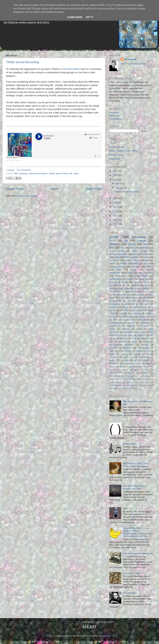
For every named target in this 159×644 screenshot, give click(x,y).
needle (145, 301)
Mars (144, 332)
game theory (62, 173)
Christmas (127, 348)
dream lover (121, 276)
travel (112, 263)
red (136, 360)
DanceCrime (143, 348)
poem (114, 237)
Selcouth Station (71, 69)
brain (119, 270)
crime (134, 270)
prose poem (144, 382)
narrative (123, 313)
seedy (136, 282)
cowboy (124, 354)
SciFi (112, 241)
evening (113, 282)
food (146, 263)
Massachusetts (115, 373)
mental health (141, 276)
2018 (116, 211)
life (71, 173)
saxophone (114, 385)
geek (135, 254)
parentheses (144, 357)
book (111, 289)
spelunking (117, 295)
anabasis (144, 248)
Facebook (114, 116)
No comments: (24, 170)
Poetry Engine (116, 155)
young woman (117, 251)
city (122, 248)
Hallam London (117, 147)
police (129, 273)
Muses (126, 307)
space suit (144, 279)
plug (151, 292)
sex (147, 260)
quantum (145, 326)
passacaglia (115, 304)
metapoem (145, 338)
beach (112, 354)
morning (132, 301)
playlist (146, 342)
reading (131, 317)
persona (122, 342)
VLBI (148, 351)
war (152, 317)
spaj (148, 385)
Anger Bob (139, 295)
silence (146, 282)
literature (141, 292)
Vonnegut (113, 376)
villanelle (113, 348)
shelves (145, 345)
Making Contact (130, 332)
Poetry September (118, 254)
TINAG (18, 161)
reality (130, 279)
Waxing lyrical (130, 444)
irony (146, 257)
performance (116, 279)
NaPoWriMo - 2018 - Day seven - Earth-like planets (135, 465)
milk (111, 342)
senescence (130, 304)
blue (128, 285)
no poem (144, 379)
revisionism (114, 363)
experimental (115, 301)
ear (114, 338)
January (120, 188)
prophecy (130, 382)
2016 (116, 220)
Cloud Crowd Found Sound (136, 320)
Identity (122, 298)
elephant (129, 292)
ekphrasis (123, 338)
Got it (89, 17)
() (124, 424)
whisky (135, 388)
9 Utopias (135, 267)
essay (112, 313)
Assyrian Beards (119, 367)
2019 (116, 207)
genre (117, 257)
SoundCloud (115, 119)
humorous (114, 260)
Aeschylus (149, 363)
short (140, 385)
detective (146, 298)
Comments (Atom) (29, 196)
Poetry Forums (125, 351)
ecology (137, 354)
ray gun (125, 360)
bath (151, 335)
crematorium (115, 326)
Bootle (132, 367)
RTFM (127, 373)
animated (141, 335)
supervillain (114, 388)
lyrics (137, 285)
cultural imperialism (38, 173)
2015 (116, 224)
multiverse (114, 357)
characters (148, 254)
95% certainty (20, 173)
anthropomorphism (118, 323)
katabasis (115, 244)
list (148, 354)
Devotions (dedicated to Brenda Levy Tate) (135, 487)
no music (133, 379)
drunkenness (115, 292)
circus (134, 310)
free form (146, 376)
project (112, 360)
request (146, 360)
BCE (115, 320)
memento (131, 326)
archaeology (115, 285)
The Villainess (130, 593)
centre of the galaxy (127, 289)
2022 (116, 180)
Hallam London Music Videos (124, 151)
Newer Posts (15, 189)
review (112, 329)
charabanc (145, 323)
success (142, 317)
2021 (116, 198)
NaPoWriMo (139, 237)
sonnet (132, 244)
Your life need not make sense (138, 553)
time (132, 248)
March (119, 184)
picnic (134, 342)
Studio (139, 351)
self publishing (128, 385)
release (125, 282)
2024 (116, 171)
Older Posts (94, 189)
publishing (136, 313)
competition (145, 289)
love (112, 247)
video (128, 295)
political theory (132, 260)
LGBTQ (149, 267)
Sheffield (136, 373)
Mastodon (114, 113)
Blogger (105, 636)
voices (139, 329)
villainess (126, 329)
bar (133, 323)
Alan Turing (145, 304)
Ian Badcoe (10, 161)
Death (52, 173)
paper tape (129, 357)
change (142, 241)
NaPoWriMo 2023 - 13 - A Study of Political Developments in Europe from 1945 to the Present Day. (138, 532)
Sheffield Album (140, 307)
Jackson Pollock (142, 370)
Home (54, 189)
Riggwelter (115, 159)
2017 (116, 216)
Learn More (75, 17)
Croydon (125, 370)
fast (122, 376)
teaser (138, 363)
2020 (116, 203)
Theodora (147, 373)
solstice (127, 363)
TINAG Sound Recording (22, 62)
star (145, 244)
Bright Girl (114, 307)
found (137, 376)
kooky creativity (117, 267)
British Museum (144, 367)
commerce (146, 310)
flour (129, 376)
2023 (116, 175)
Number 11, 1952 (132, 573)
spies (76, 173)
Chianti (112, 370)
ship (140, 273)
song (151, 273)
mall (124, 379)
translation (126, 388)
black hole (134, 298)
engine (135, 263)
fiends (134, 338)
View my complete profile (133, 64)
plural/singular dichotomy (121, 345)
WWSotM (124, 310)
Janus (112, 351)
